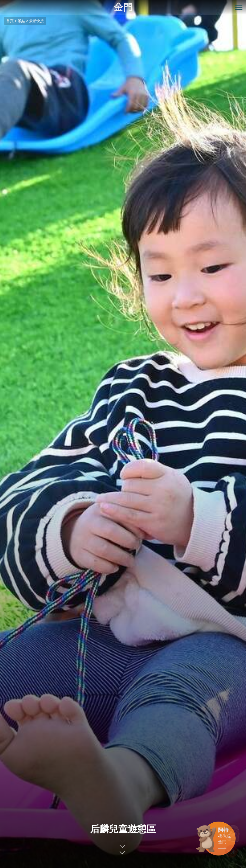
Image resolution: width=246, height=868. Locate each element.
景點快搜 (36, 21)
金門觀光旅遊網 (123, 7)
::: (2, 3)
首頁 (10, 21)
